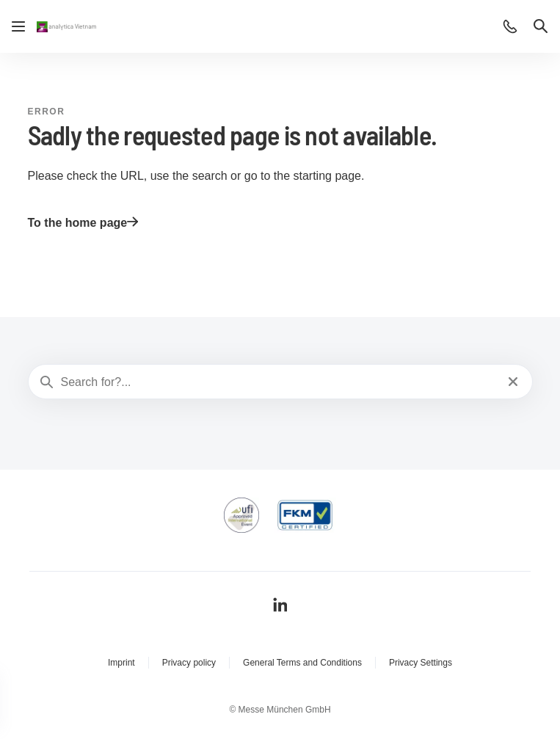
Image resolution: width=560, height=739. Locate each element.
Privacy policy (189, 663)
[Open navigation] (18, 26)
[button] (510, 26)
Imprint (121, 663)
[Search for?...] (279, 382)
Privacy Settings (421, 663)
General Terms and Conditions (302, 663)
